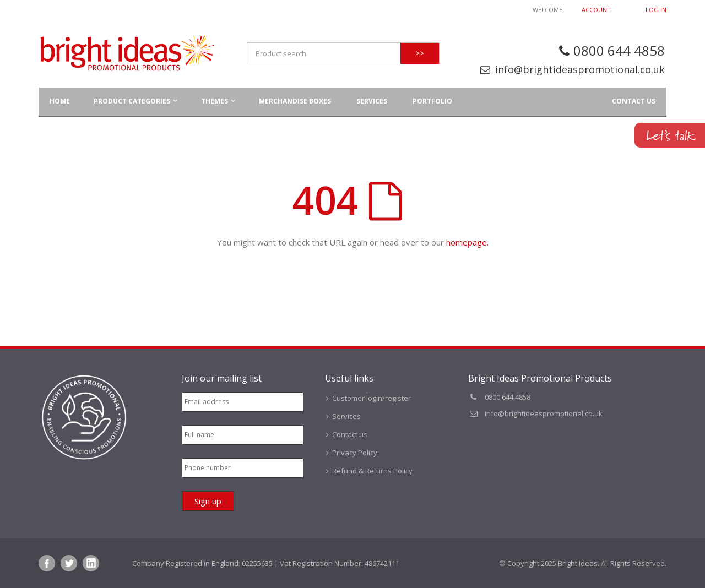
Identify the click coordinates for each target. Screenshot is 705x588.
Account (596, 10)
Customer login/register (372, 398)
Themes (215, 101)
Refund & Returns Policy (372, 471)
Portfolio (432, 101)
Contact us (634, 101)
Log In (656, 10)
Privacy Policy (355, 453)
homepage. (467, 242)
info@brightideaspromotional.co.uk (580, 69)
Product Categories (132, 101)
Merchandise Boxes (295, 101)
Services (372, 101)
